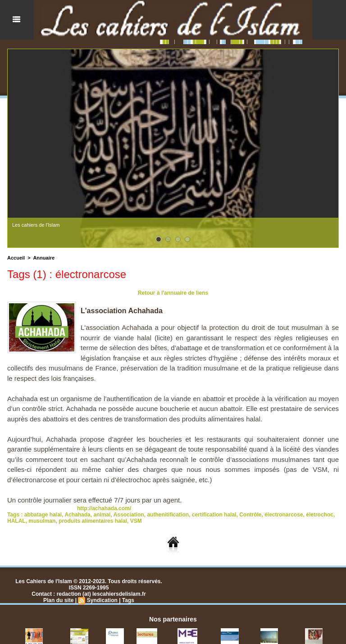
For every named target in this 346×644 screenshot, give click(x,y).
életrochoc (320, 515)
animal (102, 515)
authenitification (168, 515)
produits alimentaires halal (93, 521)
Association (129, 515)
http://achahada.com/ (104, 508)
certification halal (214, 515)
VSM (136, 521)
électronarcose (284, 515)
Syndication (102, 600)
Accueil (16, 258)
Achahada (77, 515)
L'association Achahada (122, 311)
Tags (128, 600)
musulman (42, 521)
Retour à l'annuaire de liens (173, 293)
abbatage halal (43, 515)
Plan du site (58, 600)
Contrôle (250, 515)
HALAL (16, 521)
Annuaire (44, 258)
